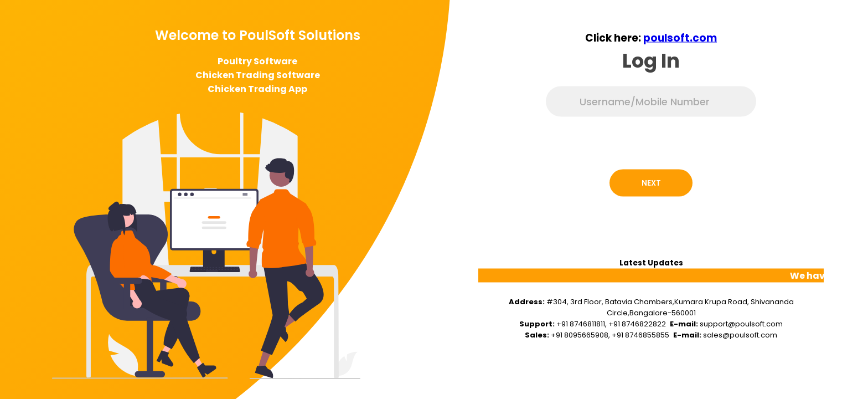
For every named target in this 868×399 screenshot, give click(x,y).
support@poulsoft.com (741, 324)
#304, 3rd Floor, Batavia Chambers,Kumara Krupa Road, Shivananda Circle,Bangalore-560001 (670, 307)
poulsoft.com (680, 38)
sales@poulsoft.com (740, 335)
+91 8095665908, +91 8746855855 (610, 335)
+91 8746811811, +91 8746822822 (611, 324)
